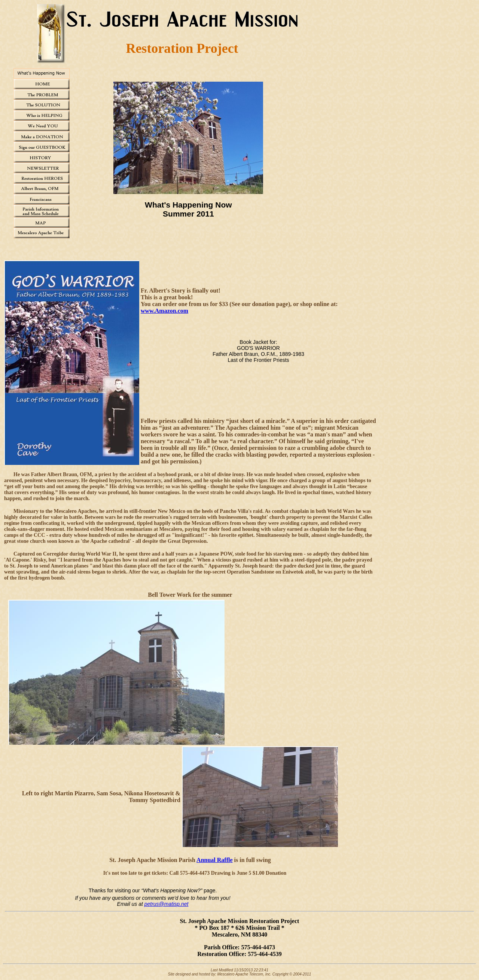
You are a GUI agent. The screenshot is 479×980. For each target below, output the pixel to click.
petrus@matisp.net (167, 904)
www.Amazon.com (164, 311)
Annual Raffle (214, 860)
